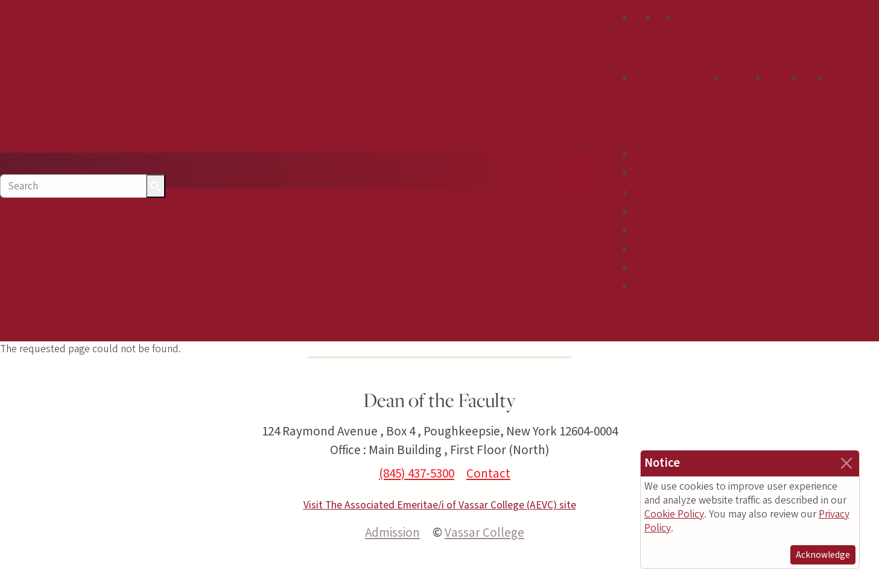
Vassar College (484, 533)
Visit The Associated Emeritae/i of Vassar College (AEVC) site (440, 505)
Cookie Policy (674, 514)
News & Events (668, 287)
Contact (488, 473)
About (647, 155)
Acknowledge (823, 555)
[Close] (846, 463)
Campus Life (662, 211)
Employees (855, 79)
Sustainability (664, 269)
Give (687, 18)
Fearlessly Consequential (666, 87)
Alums (817, 79)
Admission (657, 193)
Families (785, 79)
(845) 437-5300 (417, 473)
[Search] (73, 186)
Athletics (654, 231)
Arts (643, 249)
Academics (658, 173)
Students (747, 79)
